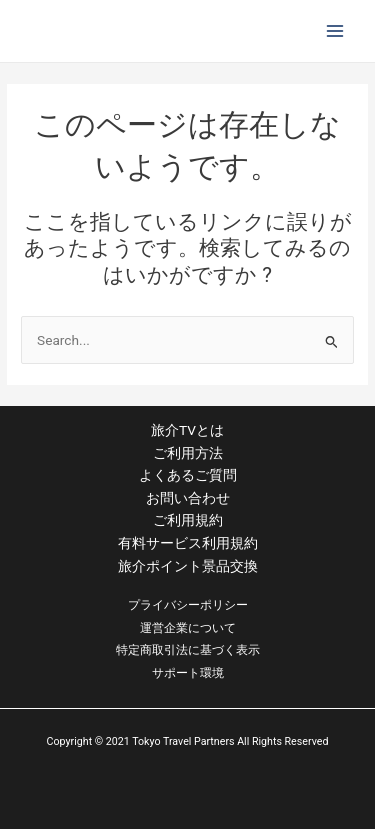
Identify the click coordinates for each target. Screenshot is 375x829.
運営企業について (188, 628)
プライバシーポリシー (188, 605)
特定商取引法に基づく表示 (188, 650)
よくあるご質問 (188, 475)
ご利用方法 (188, 453)
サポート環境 (188, 673)
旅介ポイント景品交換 (188, 566)
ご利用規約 (188, 520)
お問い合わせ (188, 498)
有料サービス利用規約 (188, 543)
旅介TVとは (187, 430)
